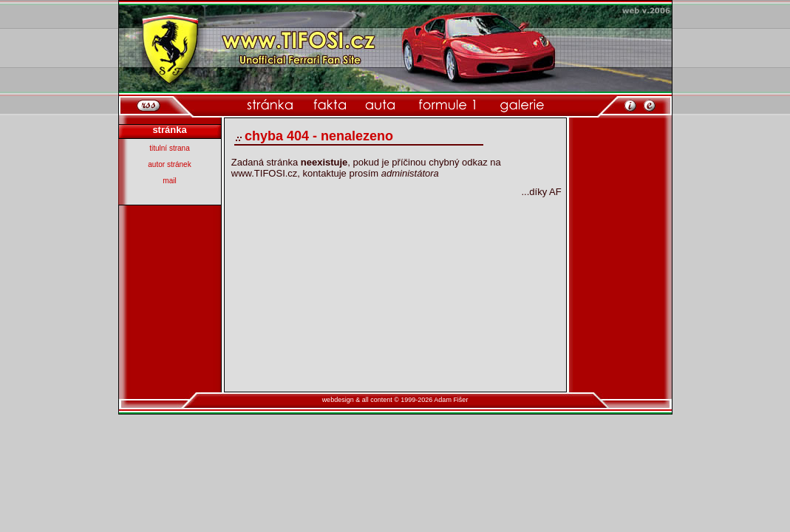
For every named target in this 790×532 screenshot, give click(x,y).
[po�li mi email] (650, 105)
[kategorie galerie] (522, 105)
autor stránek (169, 164)
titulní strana (169, 148)
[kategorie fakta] (330, 105)
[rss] (149, 105)
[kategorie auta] (380, 105)
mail (169, 181)
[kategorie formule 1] (447, 105)
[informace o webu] (630, 105)
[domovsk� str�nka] (270, 105)
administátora (410, 173)
